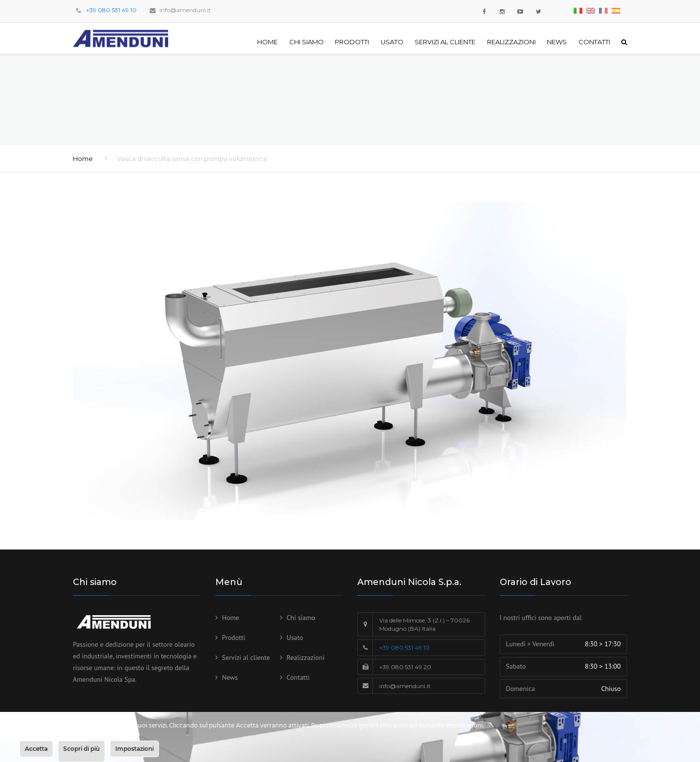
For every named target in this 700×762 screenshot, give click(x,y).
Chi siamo (306, 42)
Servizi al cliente (445, 42)
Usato (392, 42)
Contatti (594, 42)
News (557, 42)
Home (267, 42)
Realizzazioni (511, 42)
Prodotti (352, 42)
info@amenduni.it (185, 10)
